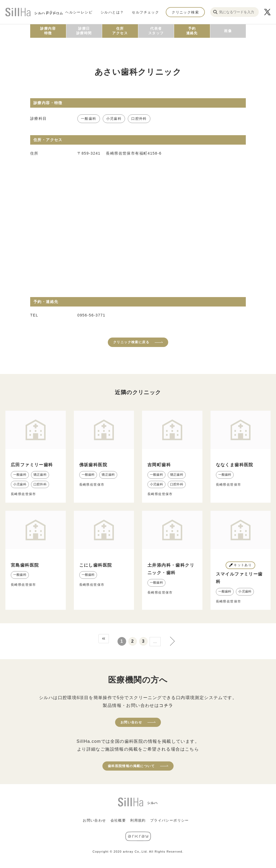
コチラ (166, 705)
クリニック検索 (185, 12)
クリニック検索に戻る (131, 342)
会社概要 (118, 820)
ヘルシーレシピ (79, 12)
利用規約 (138, 820)
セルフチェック (145, 12)
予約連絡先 (192, 31)
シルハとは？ (112, 12)
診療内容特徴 (48, 31)
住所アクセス (120, 31)
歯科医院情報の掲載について (131, 766)
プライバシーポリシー (170, 820)
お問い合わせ (131, 722)
